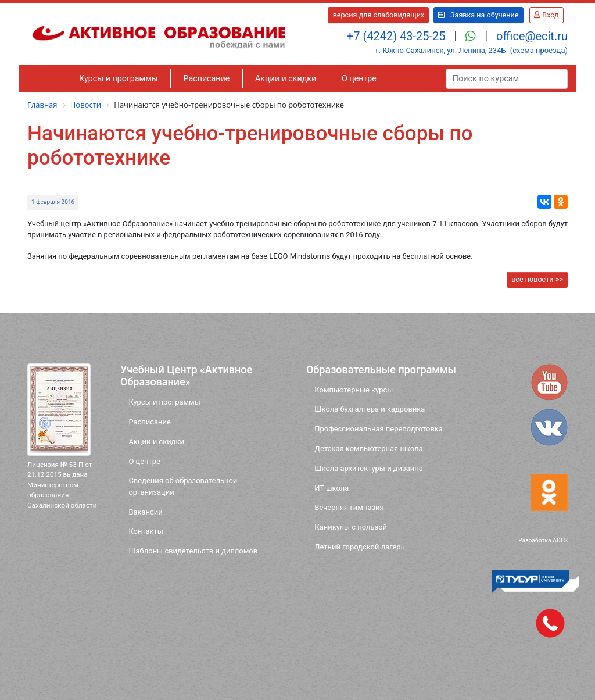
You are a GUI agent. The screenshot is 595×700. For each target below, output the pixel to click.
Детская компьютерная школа (368, 449)
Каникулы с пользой (351, 527)
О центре (359, 78)
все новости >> (537, 279)
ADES (560, 540)
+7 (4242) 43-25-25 (398, 36)
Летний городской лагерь (359, 547)
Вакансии (145, 512)
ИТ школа (331, 488)
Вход (546, 15)
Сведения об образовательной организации (183, 486)
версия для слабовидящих (379, 15)
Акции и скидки (286, 78)
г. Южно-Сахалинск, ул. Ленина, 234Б (440, 50)
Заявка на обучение (478, 15)
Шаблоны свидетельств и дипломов (193, 551)
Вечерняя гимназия (349, 507)
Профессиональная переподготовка (379, 429)
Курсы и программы (119, 78)
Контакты (146, 531)
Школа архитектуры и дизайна (368, 468)
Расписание (207, 78)
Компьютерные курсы (354, 390)
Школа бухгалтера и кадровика (370, 409)
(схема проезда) (539, 50)
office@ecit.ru (532, 36)
